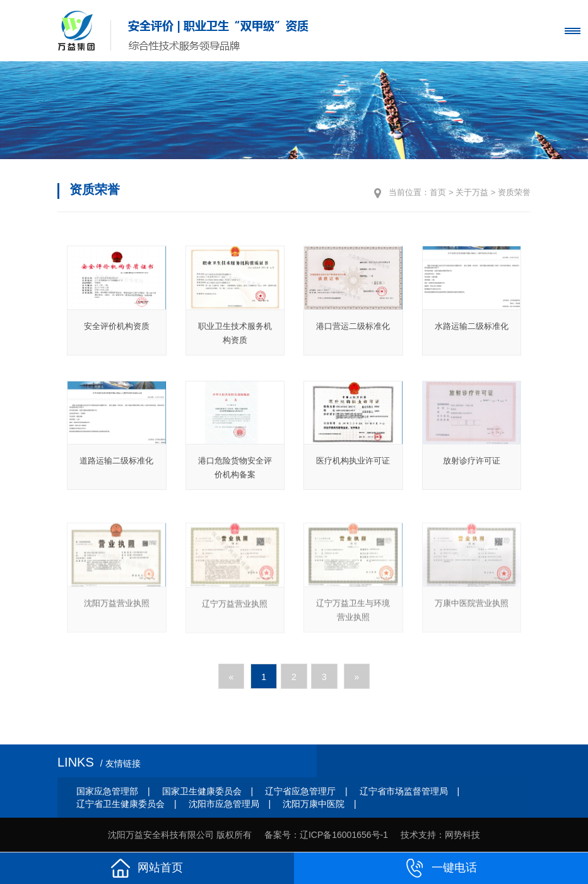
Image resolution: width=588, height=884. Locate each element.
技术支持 (418, 835)
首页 (438, 192)
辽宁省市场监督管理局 (404, 791)
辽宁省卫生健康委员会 (121, 804)
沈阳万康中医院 (314, 804)
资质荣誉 (514, 192)
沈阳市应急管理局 (224, 804)
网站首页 (147, 868)
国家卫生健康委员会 (202, 791)
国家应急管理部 (107, 791)
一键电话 (441, 868)
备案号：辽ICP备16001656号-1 (326, 835)
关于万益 (472, 192)
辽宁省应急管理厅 (300, 791)
